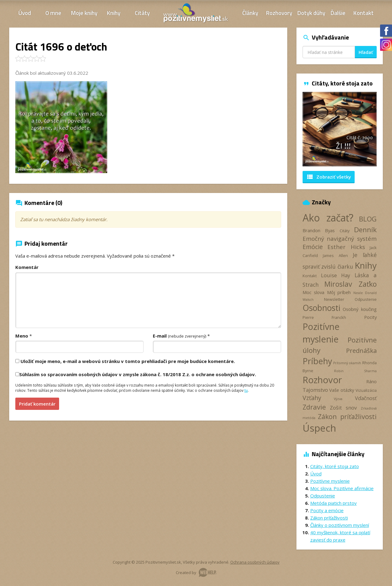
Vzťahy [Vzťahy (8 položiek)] (312, 398)
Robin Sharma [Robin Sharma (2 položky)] (355, 371)
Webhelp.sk (208, 572)
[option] (340, 129)
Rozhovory (279, 13)
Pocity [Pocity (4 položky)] (370, 317)
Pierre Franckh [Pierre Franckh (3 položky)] (324, 317)
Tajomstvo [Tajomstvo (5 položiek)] (315, 390)
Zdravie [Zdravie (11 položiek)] (314, 407)
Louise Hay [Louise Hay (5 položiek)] (335, 275)
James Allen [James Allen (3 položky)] (335, 255)
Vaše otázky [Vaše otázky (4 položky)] (342, 390)
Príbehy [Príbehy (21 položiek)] (317, 361)
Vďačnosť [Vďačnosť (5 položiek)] (366, 398)
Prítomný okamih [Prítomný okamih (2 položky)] (347, 363)
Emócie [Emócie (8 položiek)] (313, 247)
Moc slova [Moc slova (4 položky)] (314, 292)
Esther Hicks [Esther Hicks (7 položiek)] (346, 247)
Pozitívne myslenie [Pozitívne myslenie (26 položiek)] (321, 333)
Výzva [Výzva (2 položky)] (338, 399)
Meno (22, 336)
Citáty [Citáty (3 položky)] (345, 231)
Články (250, 13)
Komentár (27, 267)
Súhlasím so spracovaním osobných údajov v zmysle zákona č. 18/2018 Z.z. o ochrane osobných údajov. (138, 374)
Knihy (114, 13)
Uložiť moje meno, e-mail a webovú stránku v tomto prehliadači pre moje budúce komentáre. (128, 361)
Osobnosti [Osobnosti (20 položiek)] (321, 308)
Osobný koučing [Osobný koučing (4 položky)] (360, 309)
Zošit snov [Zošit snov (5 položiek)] (343, 408)
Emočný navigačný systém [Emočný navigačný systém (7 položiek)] (340, 238)
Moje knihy (84, 13)
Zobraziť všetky (329, 177)
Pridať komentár (37, 404)
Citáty (142, 13)
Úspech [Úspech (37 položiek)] (319, 428)
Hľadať (366, 52)
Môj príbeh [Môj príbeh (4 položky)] (339, 292)
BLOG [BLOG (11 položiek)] (368, 219)
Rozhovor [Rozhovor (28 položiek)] (322, 380)
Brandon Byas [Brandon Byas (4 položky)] (319, 230)
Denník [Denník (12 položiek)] (365, 230)
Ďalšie (338, 13)
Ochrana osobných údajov (255, 562)
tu (246, 390)
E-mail (179, 336)
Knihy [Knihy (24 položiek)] (366, 265)
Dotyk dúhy (311, 13)
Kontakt (364, 13)
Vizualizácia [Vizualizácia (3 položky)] (366, 390)
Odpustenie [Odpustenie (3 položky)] (366, 299)
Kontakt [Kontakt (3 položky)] (310, 276)
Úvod (25, 13)
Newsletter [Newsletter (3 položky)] (334, 299)
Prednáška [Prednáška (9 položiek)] (361, 350)
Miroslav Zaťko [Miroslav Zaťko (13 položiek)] (351, 284)
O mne (53, 13)
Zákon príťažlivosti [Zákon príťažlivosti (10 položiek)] (347, 416)
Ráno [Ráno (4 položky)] (371, 381)
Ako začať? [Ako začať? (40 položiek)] (328, 218)
